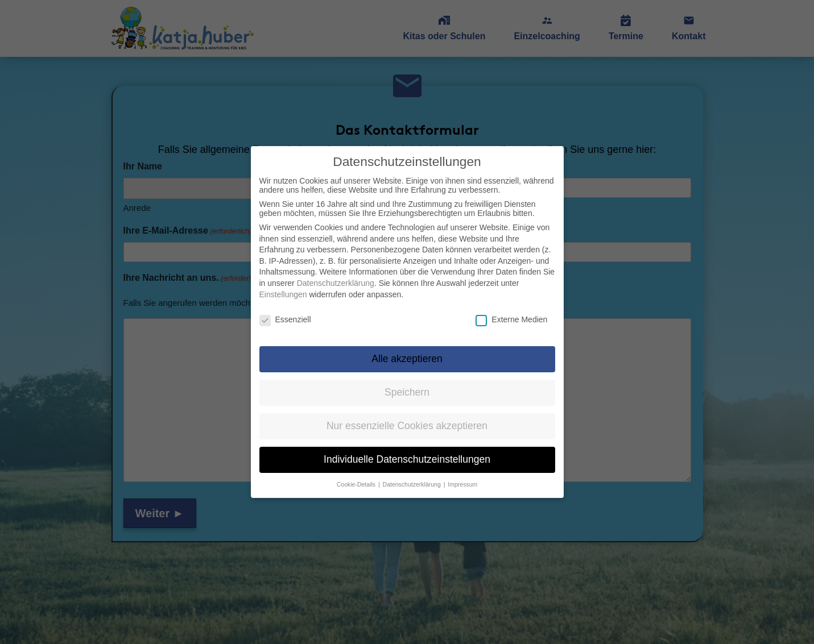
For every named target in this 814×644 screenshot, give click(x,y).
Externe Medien (511, 313)
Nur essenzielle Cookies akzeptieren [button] (407, 418)
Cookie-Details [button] (357, 477)
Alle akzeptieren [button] (407, 351)
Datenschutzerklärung (336, 276)
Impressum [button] (462, 477)
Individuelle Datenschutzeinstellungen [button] (407, 452)
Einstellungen (283, 287)
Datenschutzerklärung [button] (413, 477)
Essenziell (285, 313)
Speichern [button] (407, 385)
